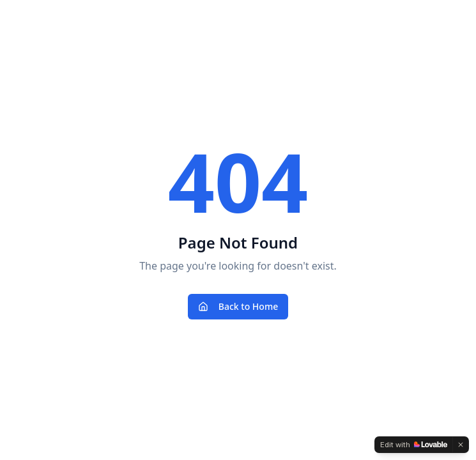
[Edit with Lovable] (414, 445)
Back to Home (238, 306)
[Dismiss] (461, 445)
